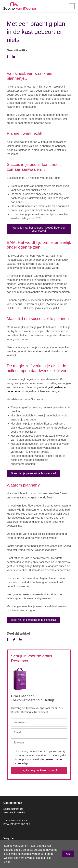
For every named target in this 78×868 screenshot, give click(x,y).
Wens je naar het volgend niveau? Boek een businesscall (39, 229)
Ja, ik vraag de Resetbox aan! (39, 770)
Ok (68, 854)
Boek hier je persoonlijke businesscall (33, 473)
